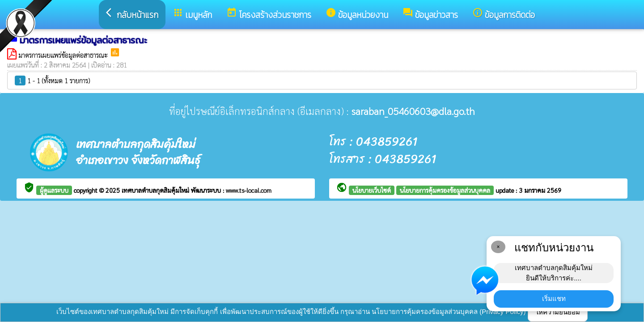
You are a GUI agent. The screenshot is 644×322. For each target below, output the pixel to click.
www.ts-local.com (249, 190)
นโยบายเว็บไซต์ (372, 190)
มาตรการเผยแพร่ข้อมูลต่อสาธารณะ (64, 55)
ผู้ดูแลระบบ (54, 190)
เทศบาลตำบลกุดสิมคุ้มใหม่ (156, 190)
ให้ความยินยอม (558, 312)
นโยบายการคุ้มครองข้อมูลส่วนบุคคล (445, 190)
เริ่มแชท (554, 299)
